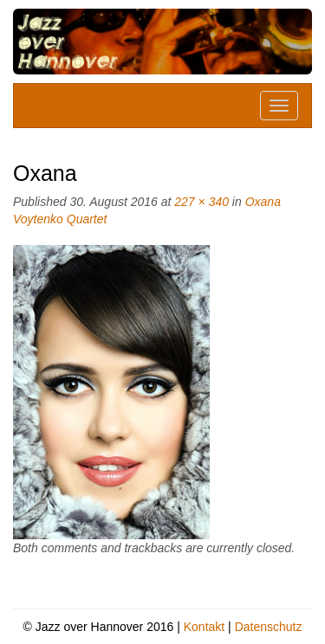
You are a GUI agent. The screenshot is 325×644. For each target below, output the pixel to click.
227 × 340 (201, 202)
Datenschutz (269, 627)
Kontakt (204, 627)
